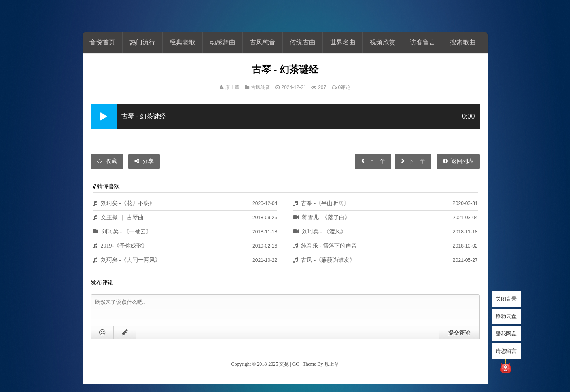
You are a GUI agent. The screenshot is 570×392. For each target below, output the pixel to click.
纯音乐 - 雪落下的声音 (329, 246)
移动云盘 (506, 316)
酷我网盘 (506, 334)
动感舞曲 (222, 42)
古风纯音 (263, 42)
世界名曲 (343, 42)
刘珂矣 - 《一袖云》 (127, 231)
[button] (104, 117)
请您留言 (506, 351)
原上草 (232, 87)
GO (296, 364)
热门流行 (142, 42)
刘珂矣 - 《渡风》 (324, 231)
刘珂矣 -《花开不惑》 (128, 203)
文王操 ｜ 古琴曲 (122, 217)
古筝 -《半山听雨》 (325, 203)
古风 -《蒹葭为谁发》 (328, 260)
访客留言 (423, 42)
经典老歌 (182, 42)
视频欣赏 (383, 42)
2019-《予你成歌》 (124, 246)
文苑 (284, 364)
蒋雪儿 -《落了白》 (326, 217)
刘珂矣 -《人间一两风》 (131, 260)
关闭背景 (506, 299)
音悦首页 (102, 42)
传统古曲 (303, 42)
